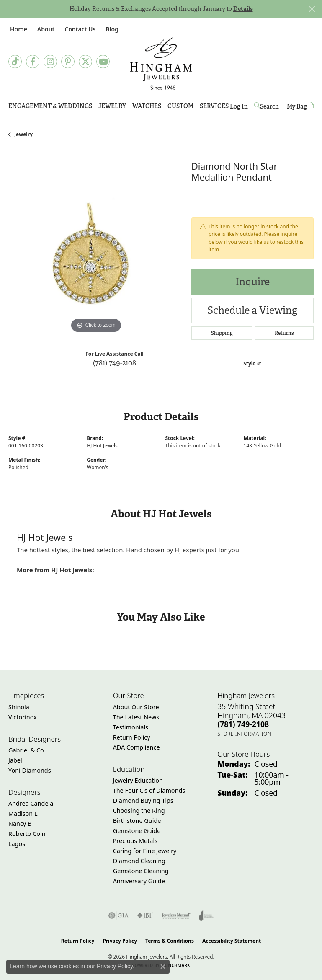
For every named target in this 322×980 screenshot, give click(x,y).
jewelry (23, 134)
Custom (180, 106)
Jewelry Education (138, 780)
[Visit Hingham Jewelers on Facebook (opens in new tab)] (33, 62)
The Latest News (136, 717)
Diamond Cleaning (139, 861)
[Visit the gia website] (118, 915)
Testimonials (131, 727)
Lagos (17, 844)
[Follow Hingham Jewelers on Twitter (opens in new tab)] (85, 62)
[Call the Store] (243, 724)
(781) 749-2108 (115, 363)
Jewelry (112, 106)
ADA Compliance (137, 747)
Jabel (15, 760)
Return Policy (132, 737)
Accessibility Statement (232, 941)
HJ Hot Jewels (102, 446)
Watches (147, 106)
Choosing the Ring (139, 811)
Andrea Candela (31, 803)
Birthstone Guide (137, 821)
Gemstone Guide (137, 831)
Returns (284, 333)
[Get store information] (244, 734)
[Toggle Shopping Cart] (300, 106)
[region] (96, 248)
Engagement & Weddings (50, 106)
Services (214, 106)
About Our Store (136, 707)
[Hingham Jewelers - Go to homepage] (161, 63)
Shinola (19, 707)
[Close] (312, 9)
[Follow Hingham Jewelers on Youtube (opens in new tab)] (103, 62)
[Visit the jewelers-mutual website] (176, 915)
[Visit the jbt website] (145, 915)
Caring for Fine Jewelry (145, 851)
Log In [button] (239, 108)
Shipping (222, 333)
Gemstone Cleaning (141, 871)
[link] (18, 29)
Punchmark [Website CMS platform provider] (176, 965)
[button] (45, 29)
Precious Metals (135, 841)
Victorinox (23, 717)
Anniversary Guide (139, 881)
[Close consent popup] (163, 967)
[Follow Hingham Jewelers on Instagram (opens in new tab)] (50, 62)
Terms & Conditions (170, 941)
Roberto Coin (27, 834)
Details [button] (243, 9)
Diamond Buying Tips (143, 800)
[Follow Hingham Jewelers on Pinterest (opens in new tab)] (68, 62)
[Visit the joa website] (206, 915)
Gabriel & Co (26, 750)
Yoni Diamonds (30, 770)
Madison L (23, 813)
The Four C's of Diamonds (149, 790)
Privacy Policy (120, 941)
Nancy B (20, 824)
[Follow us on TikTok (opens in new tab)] (15, 62)
